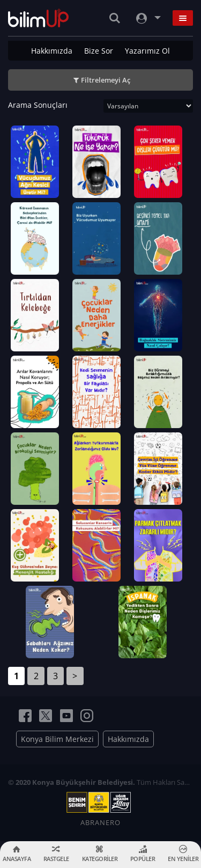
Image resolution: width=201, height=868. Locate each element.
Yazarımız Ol (147, 51)
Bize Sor (99, 51)
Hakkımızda (52, 51)
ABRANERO (100, 822)
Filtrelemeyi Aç (106, 80)
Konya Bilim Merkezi (57, 739)
